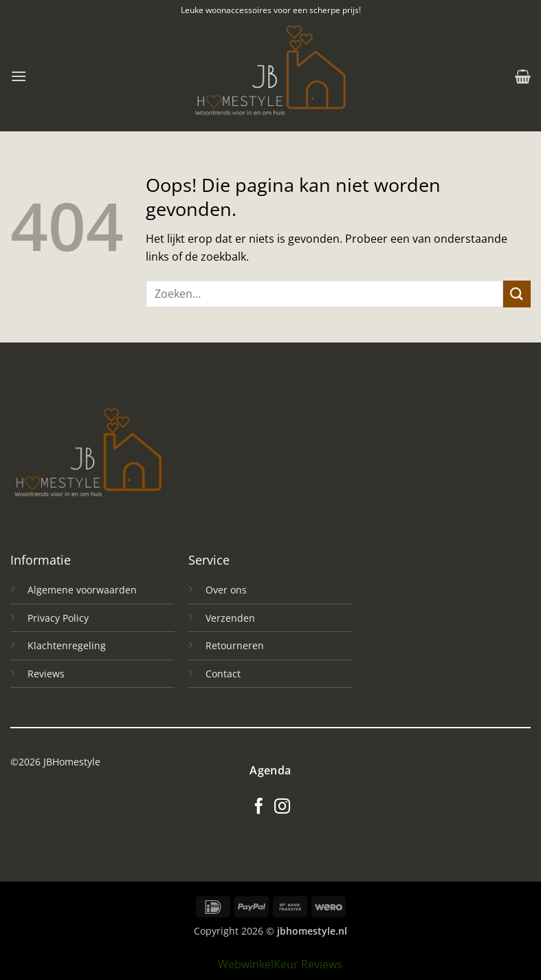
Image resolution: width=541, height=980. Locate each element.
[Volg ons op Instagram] (282, 807)
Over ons (226, 590)
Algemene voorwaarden (82, 590)
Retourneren (235, 645)
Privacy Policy (58, 618)
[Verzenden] (517, 294)
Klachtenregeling (67, 645)
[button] (19, 76)
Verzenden (230, 618)
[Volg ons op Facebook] (259, 807)
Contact (223, 674)
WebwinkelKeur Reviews (280, 964)
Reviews (46, 674)
